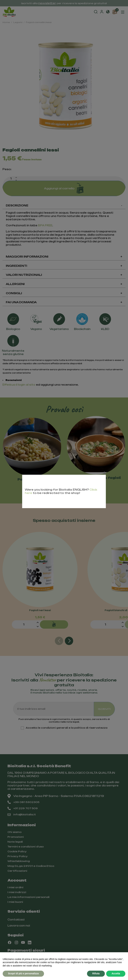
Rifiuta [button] (96, 973)
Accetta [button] (116, 973)
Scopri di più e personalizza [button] (23, 973)
